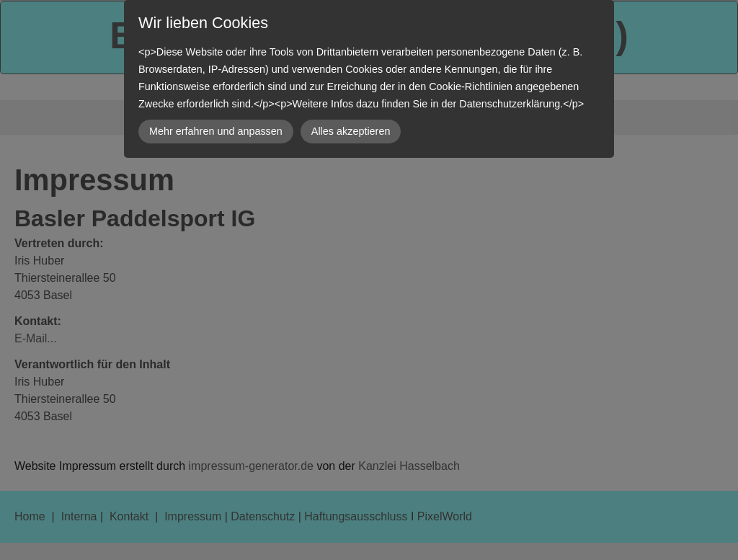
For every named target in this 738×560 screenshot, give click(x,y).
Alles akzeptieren (351, 131)
